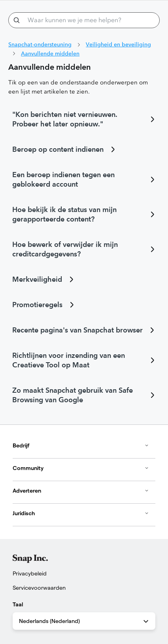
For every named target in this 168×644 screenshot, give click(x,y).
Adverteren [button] (81, 491)
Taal (18, 604)
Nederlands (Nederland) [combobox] (84, 621)
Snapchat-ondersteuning (40, 44)
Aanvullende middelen (50, 54)
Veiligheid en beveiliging (118, 44)
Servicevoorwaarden (39, 588)
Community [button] (81, 468)
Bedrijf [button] (81, 445)
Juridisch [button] (81, 513)
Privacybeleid (30, 573)
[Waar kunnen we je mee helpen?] (84, 20)
